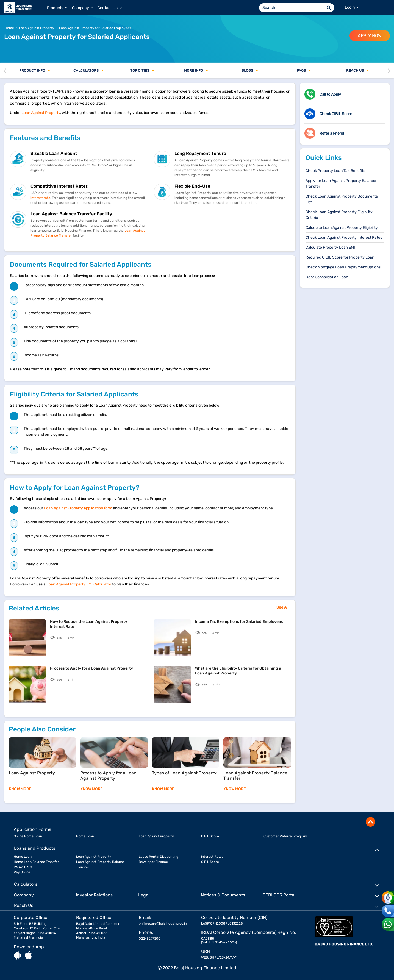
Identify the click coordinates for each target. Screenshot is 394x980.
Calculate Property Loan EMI (330, 247)
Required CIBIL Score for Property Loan (340, 257)
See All (282, 607)
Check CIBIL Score (336, 114)
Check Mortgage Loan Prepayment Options (343, 267)
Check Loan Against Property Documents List (342, 199)
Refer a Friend (332, 133)
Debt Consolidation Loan (327, 277)
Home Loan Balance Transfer (36, 862)
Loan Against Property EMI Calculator (79, 584)
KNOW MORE (20, 789)
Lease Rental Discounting (159, 857)
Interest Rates (212, 857)
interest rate (40, 198)
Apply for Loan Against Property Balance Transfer (341, 184)
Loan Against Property (41, 113)
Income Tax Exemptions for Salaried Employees (239, 622)
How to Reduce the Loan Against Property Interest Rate (89, 624)
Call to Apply (330, 94)
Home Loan (85, 836)
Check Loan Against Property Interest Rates (344, 238)
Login (352, 7)
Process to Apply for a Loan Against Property (91, 668)
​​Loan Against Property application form (78, 508)
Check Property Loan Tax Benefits (335, 171)
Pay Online (22, 872)
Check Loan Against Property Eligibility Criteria (339, 215)
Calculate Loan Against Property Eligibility (342, 228)
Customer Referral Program (285, 836)
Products (57, 8)
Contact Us (110, 8)
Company (83, 8)
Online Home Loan (28, 836)
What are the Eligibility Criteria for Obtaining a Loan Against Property (238, 671)
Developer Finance (153, 862)
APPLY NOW (370, 36)
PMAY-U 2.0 (23, 867)
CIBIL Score (210, 836)
